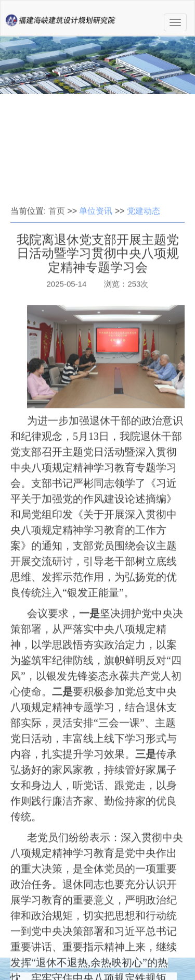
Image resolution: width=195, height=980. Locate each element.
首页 (57, 269)
